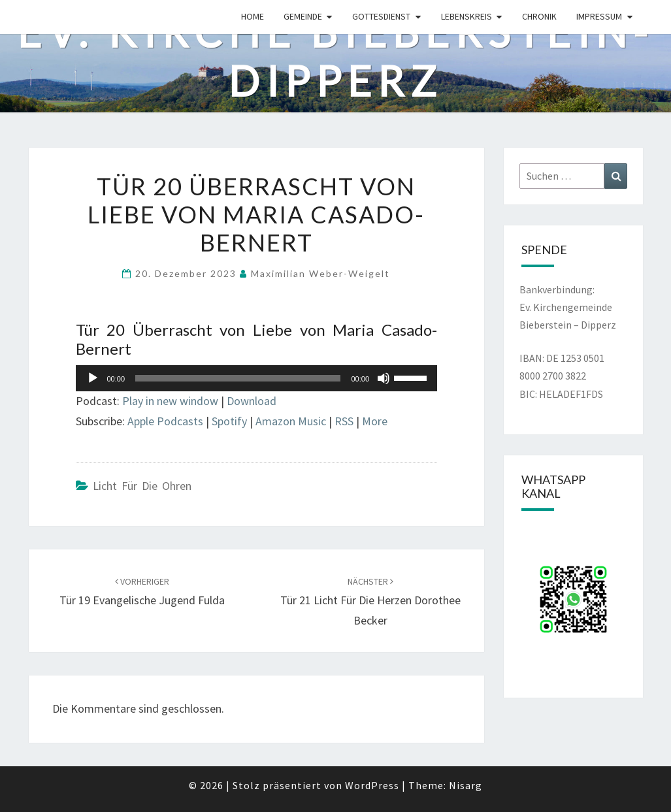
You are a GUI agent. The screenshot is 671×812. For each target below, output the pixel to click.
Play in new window (170, 401)
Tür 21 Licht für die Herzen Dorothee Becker (370, 602)
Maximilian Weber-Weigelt (320, 273)
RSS (344, 421)
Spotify (229, 421)
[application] (257, 378)
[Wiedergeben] (93, 378)
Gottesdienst (381, 16)
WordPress (372, 785)
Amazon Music (291, 421)
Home (253, 16)
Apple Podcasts (165, 421)
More (375, 421)
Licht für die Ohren (142, 486)
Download (252, 401)
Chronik (539, 16)
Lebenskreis (466, 16)
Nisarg (466, 785)
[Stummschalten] (384, 378)
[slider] (238, 378)
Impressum (599, 16)
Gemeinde (303, 16)
